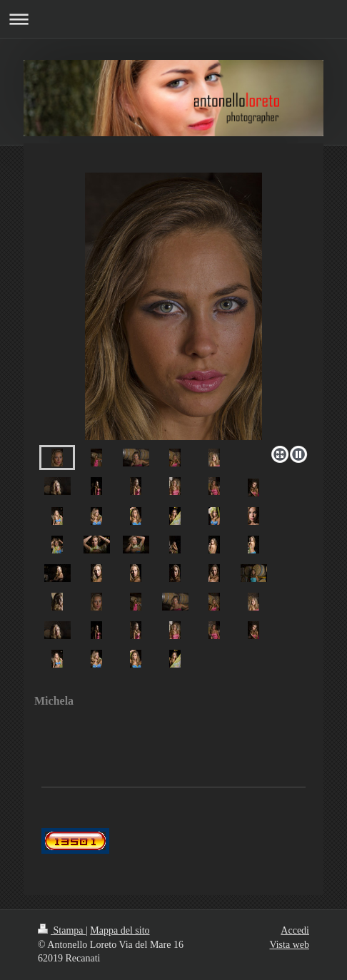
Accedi (295, 930)
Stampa (62, 930)
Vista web (289, 945)
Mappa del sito (120, 930)
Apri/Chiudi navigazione (173, 19)
